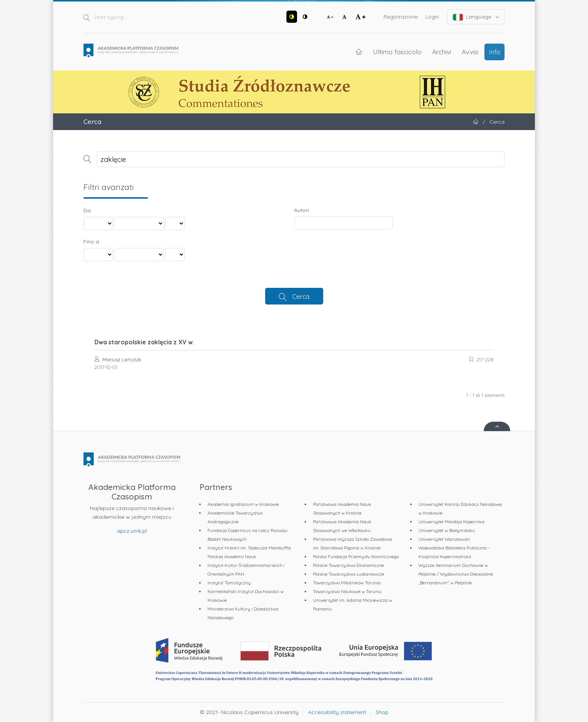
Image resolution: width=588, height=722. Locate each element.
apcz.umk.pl (132, 531)
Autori (301, 210)
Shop (382, 712)
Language (476, 17)
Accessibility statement (337, 712)
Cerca (301, 296)
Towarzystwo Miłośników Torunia (347, 583)
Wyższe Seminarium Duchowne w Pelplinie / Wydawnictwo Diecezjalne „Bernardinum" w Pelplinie (456, 574)
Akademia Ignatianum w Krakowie (243, 504)
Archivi (442, 52)
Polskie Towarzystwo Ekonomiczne (348, 565)
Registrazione (401, 17)
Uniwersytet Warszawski (444, 539)
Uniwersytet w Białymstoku (447, 530)
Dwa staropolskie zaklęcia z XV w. (144, 342)
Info (495, 52)
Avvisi (470, 52)
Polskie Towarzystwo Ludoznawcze (349, 574)
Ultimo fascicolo (397, 52)
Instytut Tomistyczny (229, 583)
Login (432, 17)
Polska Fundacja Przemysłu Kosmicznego (356, 556)
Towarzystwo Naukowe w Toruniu (347, 591)
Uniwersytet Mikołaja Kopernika (451, 522)
